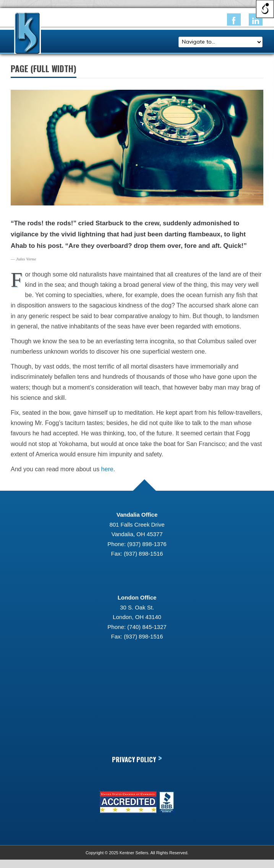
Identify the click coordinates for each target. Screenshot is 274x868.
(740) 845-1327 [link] (147, 627)
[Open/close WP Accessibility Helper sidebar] (265, 9)
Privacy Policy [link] (137, 759)
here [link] (107, 469)
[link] (234, 19)
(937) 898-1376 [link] (147, 544)
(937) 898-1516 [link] (143, 554)
